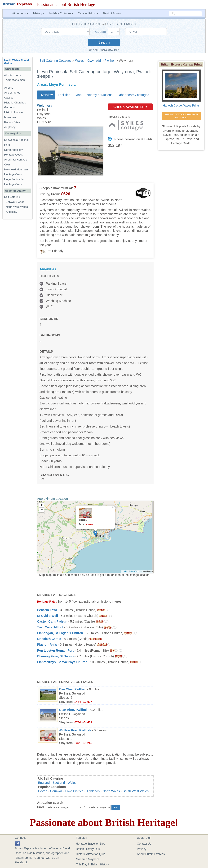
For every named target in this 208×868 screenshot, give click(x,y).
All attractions (12, 75)
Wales (79, 61)
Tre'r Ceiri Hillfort (50, 627)
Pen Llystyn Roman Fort (55, 650)
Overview (46, 95)
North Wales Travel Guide (16, 62)
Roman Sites (12, 122)
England (44, 783)
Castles (9, 98)
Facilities (64, 95)
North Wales (111, 791)
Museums (10, 117)
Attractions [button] (20, 13)
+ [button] (42, 505)
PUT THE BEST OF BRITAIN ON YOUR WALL (181, 116)
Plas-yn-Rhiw (47, 645)
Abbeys (9, 88)
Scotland (59, 783)
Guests (101, 32)
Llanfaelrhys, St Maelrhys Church (62, 662)
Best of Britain (112, 13)
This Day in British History (93, 864)
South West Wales (136, 791)
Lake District (74, 791)
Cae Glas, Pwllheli (73, 689)
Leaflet (125, 571)
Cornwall (56, 791)
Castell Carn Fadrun (52, 621)
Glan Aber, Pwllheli (73, 710)
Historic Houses (14, 112)
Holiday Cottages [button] (61, 13)
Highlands (93, 791)
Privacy (142, 849)
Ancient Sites (12, 93)
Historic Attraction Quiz (91, 854)
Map (78, 95)
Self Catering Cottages (55, 61)
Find (40, 807)
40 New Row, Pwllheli (75, 730)
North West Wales (17, 207)
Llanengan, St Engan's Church (60, 633)
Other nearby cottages (133, 95)
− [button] (42, 510)
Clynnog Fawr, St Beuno (55, 656)
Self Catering (12, 197)
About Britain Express (151, 854)
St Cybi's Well (48, 616)
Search (104, 42)
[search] (185, 14)
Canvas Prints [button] (88, 13)
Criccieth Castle (49, 639)
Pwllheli (110, 61)
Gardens (9, 107)
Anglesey (10, 127)
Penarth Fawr (47, 610)
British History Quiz (88, 849)
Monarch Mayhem (88, 859)
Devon (43, 791)
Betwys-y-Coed (15, 202)
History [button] (39, 13)
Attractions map (15, 80)
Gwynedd (94, 61)
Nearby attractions (100, 95)
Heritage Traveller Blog (91, 844)
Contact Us (144, 844)
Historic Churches (15, 103)
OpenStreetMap (137, 571)
